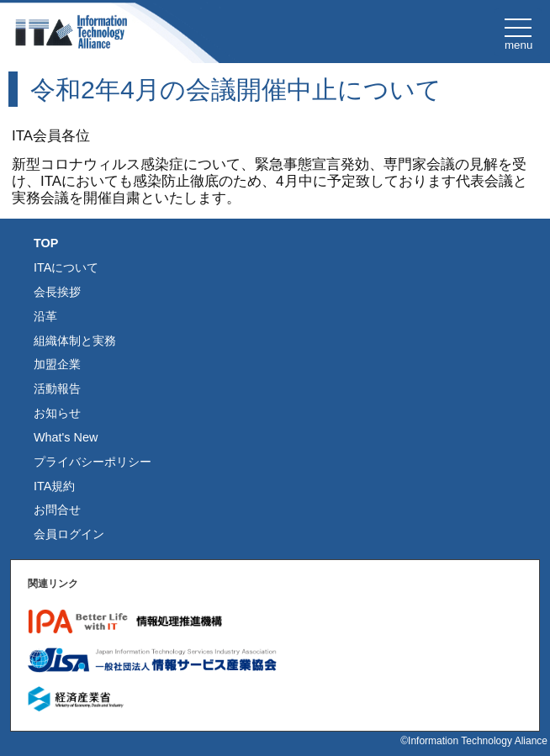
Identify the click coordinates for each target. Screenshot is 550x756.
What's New (66, 437)
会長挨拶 (57, 292)
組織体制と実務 (75, 341)
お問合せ (57, 510)
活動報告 (57, 389)
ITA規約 (54, 486)
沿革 (45, 316)
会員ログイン (69, 534)
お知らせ (57, 413)
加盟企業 (57, 364)
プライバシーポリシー (93, 462)
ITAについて (66, 267)
